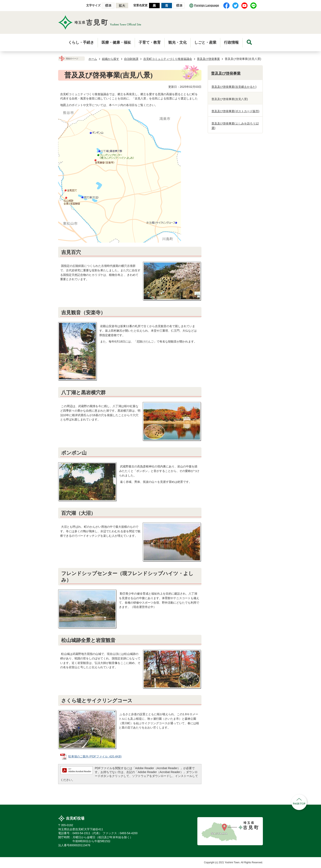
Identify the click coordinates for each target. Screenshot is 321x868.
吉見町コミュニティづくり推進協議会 (168, 59)
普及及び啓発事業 (208, 59)
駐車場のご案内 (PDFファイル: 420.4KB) (95, 756)
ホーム (93, 59)
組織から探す (111, 59)
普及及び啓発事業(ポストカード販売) (235, 111)
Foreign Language (207, 5)
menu (249, 42)
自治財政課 (131, 59)
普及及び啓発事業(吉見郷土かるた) (234, 87)
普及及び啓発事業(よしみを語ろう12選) (235, 126)
